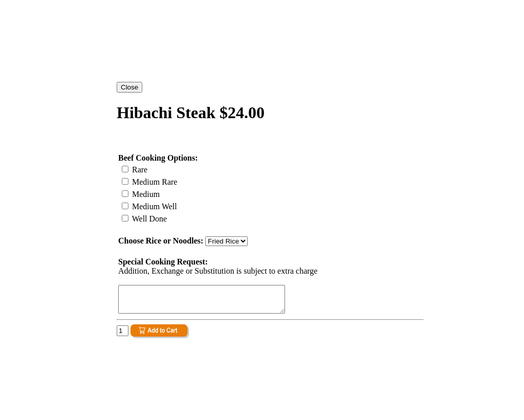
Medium (145, 194)
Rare (139, 170)
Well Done (148, 219)
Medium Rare (154, 182)
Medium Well (154, 206)
